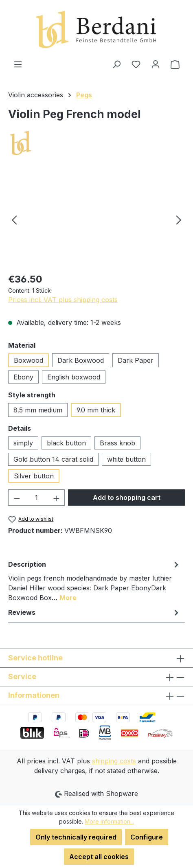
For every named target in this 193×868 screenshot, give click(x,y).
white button (126, 459)
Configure (147, 837)
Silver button (34, 476)
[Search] (116, 64)
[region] (96, 220)
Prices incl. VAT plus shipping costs (63, 300)
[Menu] (18, 64)
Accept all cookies (99, 857)
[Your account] (156, 64)
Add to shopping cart (127, 498)
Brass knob (117, 443)
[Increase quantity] (57, 498)
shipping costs (114, 761)
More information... (109, 821)
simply (23, 443)
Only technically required (76, 837)
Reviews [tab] (94, 612)
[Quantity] (37, 498)
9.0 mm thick (96, 410)
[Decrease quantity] (17, 498)
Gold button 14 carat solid (53, 459)
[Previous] (14, 220)
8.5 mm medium (38, 410)
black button (66, 443)
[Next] (179, 220)
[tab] (94, 581)
